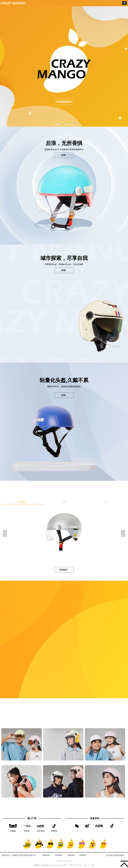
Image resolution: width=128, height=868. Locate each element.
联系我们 (83, 855)
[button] (124, 3)
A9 (64, 502)
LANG (22, 502)
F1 (106, 502)
